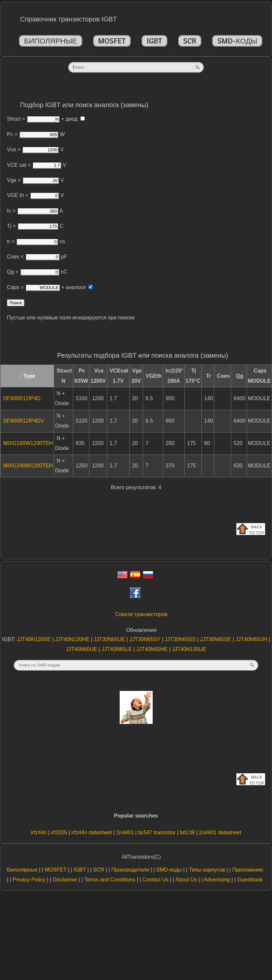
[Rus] (148, 577)
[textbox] (136, 67)
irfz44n (40, 832)
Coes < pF (37, 257)
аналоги (79, 287)
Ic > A (35, 211)
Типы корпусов (207, 870)
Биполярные (51, 41)
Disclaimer (65, 880)
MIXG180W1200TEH (28, 443)
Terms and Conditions (110, 880)
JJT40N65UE (82, 649)
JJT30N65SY (145, 639)
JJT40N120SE (35, 639)
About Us (186, 880)
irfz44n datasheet (92, 832)
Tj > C (35, 226)
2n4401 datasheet (220, 832)
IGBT (154, 41)
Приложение (248, 870)
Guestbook (250, 880)
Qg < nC (37, 272)
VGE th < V (35, 195)
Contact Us (155, 880)
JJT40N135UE (189, 649)
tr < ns (36, 241)
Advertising (217, 880)
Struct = (33, 119)
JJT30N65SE (216, 639)
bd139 (188, 832)
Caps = (33, 287)
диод (75, 119)
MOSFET (112, 41)
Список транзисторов (141, 614)
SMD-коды (237, 41)
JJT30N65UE (110, 639)
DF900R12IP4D (22, 398)
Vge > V (35, 180)
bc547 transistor (158, 832)
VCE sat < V (37, 165)
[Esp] (135, 577)
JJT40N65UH (252, 639)
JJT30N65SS (181, 639)
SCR (190, 41)
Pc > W (36, 134)
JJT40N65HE (153, 649)
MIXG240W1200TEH (28, 466)
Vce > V (35, 149)
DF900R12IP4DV (24, 421)
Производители (130, 870)
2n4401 (126, 832)
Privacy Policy (29, 880)
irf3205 (60, 832)
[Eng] (122, 577)
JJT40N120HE (73, 639)
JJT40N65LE (118, 649)
